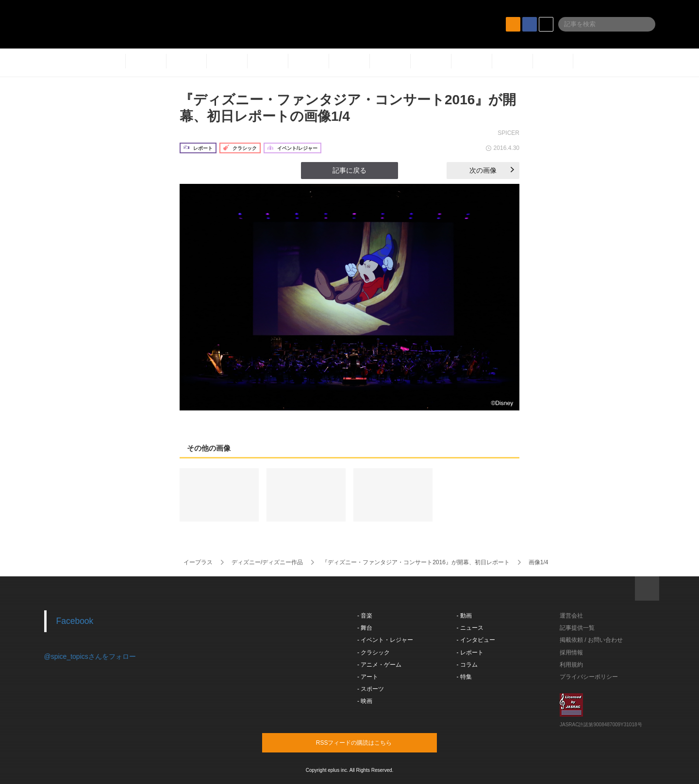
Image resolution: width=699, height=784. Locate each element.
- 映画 (365, 701)
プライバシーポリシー (589, 677)
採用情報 (571, 653)
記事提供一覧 (577, 628)
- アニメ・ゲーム (379, 665)
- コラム (467, 665)
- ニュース (470, 628)
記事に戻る (349, 170)
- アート (368, 677)
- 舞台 (365, 628)
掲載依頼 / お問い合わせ (591, 640)
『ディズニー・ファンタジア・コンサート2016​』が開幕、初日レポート (416, 562)
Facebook (75, 621)
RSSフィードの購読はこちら (368, 742)
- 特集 (464, 677)
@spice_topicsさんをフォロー (90, 656)
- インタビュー (476, 640)
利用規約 (571, 665)
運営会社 (571, 616)
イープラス (198, 562)
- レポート (470, 653)
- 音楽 (365, 616)
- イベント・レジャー (385, 640)
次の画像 (492, 170)
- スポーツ (371, 689)
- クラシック (374, 653)
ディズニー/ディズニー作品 (267, 562)
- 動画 (464, 616)
